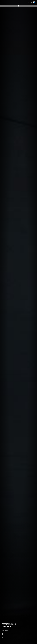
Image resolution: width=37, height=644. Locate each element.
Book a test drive (12, 6)
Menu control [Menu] (2, 2)
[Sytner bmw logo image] (32, 2)
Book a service (24, 6)
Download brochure (8, 637)
